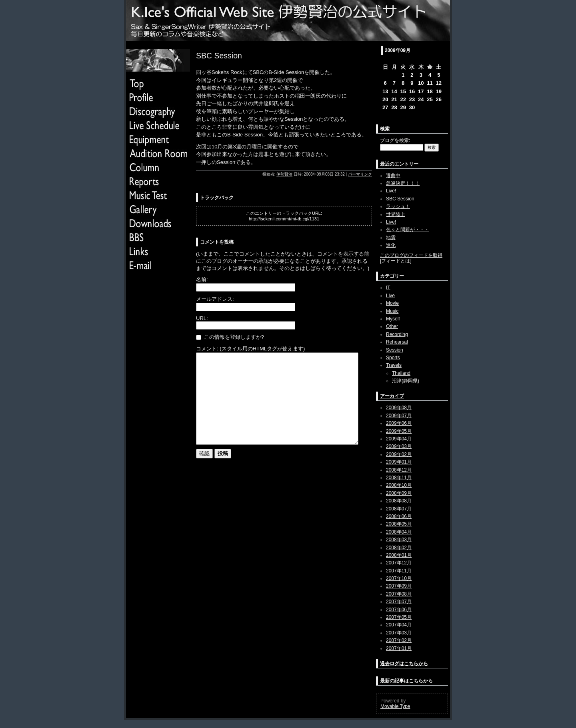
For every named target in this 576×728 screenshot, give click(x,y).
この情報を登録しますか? (230, 337)
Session (395, 350)
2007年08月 (399, 594)
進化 (391, 245)
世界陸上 (396, 214)
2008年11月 (399, 478)
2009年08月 (399, 408)
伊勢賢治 (284, 174)
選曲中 (393, 176)
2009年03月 (399, 446)
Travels (394, 365)
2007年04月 (399, 625)
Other (392, 326)
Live (390, 296)
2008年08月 (399, 501)
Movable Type (395, 706)
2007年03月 (399, 633)
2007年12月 (399, 563)
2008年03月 (399, 540)
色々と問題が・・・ (408, 230)
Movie (392, 303)
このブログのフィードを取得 (411, 255)
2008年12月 (399, 470)
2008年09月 (399, 493)
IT (388, 288)
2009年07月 (399, 416)
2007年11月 (399, 571)
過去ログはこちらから (404, 664)
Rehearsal (397, 342)
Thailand (401, 373)
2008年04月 (399, 532)
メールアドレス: (215, 299)
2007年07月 (399, 602)
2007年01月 (399, 648)
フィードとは (396, 261)
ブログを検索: (395, 140)
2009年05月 (399, 431)
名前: (202, 279)
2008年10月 (399, 485)
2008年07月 (399, 509)
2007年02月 (399, 640)
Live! (391, 191)
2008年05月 (399, 524)
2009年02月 (399, 454)
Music (392, 311)
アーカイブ (392, 396)
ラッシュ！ (398, 206)
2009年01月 (399, 462)
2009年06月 (399, 423)
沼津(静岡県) (406, 381)
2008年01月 (399, 555)
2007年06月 (399, 610)
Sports (393, 358)
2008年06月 (399, 516)
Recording (397, 334)
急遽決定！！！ (403, 183)
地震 (391, 238)
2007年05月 (399, 617)
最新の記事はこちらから (406, 681)
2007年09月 (399, 586)
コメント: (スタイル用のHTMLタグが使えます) (250, 349)
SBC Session (400, 199)
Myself (393, 319)
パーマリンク (360, 174)
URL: (202, 318)
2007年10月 (399, 578)
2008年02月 (399, 548)
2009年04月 (399, 439)
